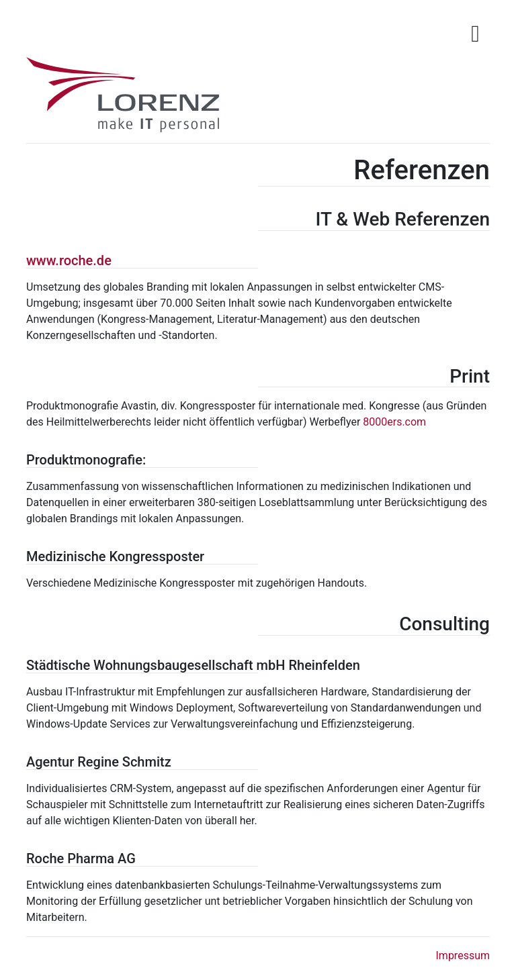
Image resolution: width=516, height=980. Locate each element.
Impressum (463, 955)
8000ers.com (394, 422)
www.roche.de (69, 260)
